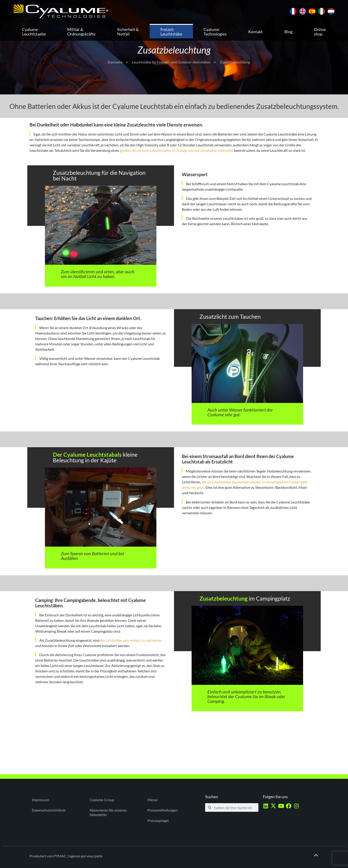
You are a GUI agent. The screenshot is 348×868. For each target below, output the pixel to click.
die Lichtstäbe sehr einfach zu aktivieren (131, 640)
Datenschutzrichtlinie (49, 810)
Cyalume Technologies (215, 32)
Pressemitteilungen (162, 810)
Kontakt (255, 32)
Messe (152, 800)
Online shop (320, 32)
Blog (288, 32)
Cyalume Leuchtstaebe (34, 32)
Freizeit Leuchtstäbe (171, 32)
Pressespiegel (158, 820)
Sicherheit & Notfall (128, 32)
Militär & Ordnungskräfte (81, 32)
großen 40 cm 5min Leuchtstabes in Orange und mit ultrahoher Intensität (176, 150)
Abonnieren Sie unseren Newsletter (108, 812)
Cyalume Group (102, 800)
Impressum (41, 800)
